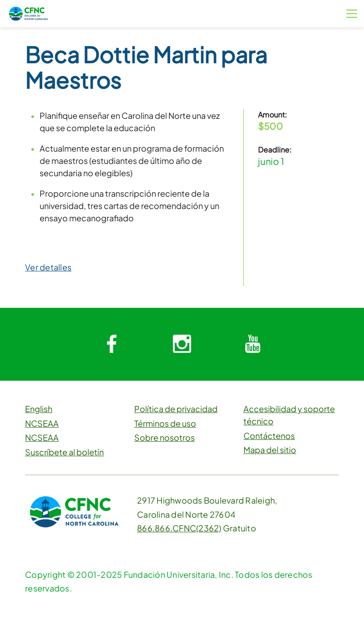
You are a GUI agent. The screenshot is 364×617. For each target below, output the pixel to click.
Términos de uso (165, 423)
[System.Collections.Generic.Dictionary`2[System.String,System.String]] (111, 344)
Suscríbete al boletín (64, 452)
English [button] (39, 409)
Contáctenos (269, 436)
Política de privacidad (176, 409)
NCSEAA (42, 423)
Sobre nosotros (164, 437)
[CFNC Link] (28, 13)
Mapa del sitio (270, 450)
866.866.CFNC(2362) (179, 528)
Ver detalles (48, 267)
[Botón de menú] (352, 14)
